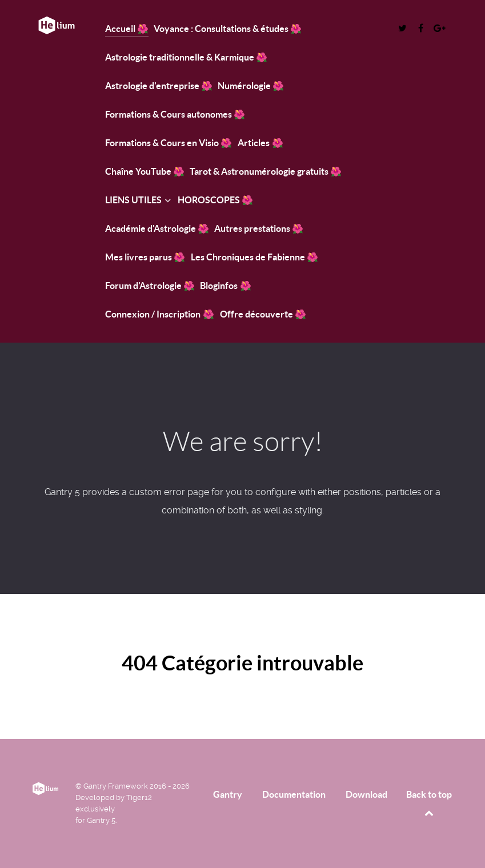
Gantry (228, 794)
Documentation (294, 794)
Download (366, 794)
